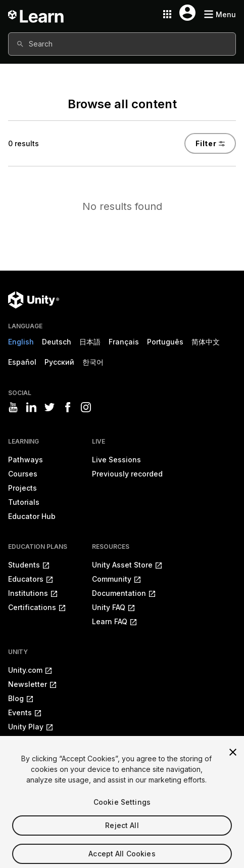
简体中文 (206, 342)
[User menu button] (187, 13)
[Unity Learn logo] (36, 14)
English (21, 342)
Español (22, 362)
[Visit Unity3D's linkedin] (31, 407)
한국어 (93, 362)
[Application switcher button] (167, 14)
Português (165, 342)
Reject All (122, 834)
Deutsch (57, 342)
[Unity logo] (34, 300)
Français (124, 342)
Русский (59, 362)
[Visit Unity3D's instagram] (86, 407)
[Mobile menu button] (220, 14)
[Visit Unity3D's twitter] (50, 407)
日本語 (90, 342)
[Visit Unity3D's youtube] (13, 407)
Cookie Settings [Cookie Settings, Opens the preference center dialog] (122, 811)
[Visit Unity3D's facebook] (68, 407)
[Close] (233, 761)
